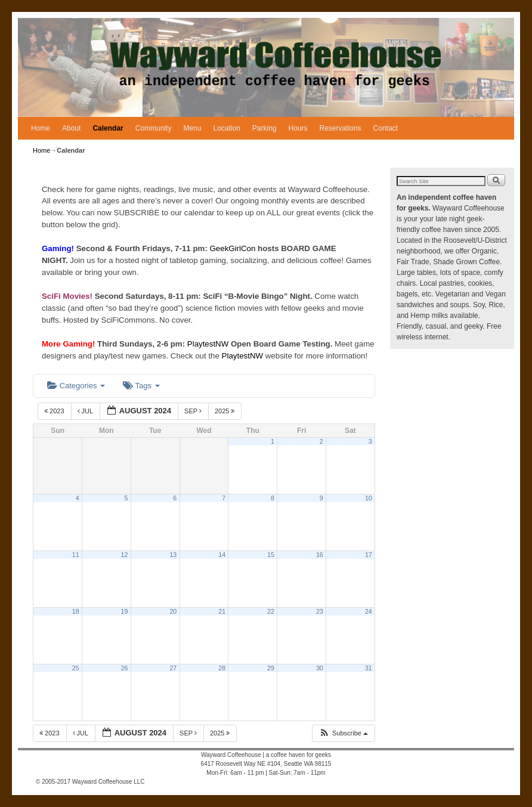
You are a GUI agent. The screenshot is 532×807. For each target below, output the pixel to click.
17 (369, 555)
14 (222, 555)
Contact (386, 128)
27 (173, 668)
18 (76, 611)
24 (369, 611)
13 (173, 555)
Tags (141, 386)
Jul (86, 411)
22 (271, 611)
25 (76, 668)
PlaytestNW (209, 344)
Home (41, 128)
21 (222, 611)
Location (226, 128)
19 (125, 611)
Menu (192, 128)
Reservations (341, 128)
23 (320, 611)
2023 (55, 411)
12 (125, 555)
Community (154, 128)
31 (369, 668)
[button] (343, 733)
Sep (194, 411)
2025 (226, 411)
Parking (265, 128)
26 (125, 668)
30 (320, 668)
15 (271, 555)
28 (222, 668)
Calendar (108, 128)
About (71, 128)
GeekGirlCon (234, 248)
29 (271, 668)
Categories (76, 386)
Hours (298, 128)
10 (369, 498)
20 (173, 611)
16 (320, 555)
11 (76, 555)
